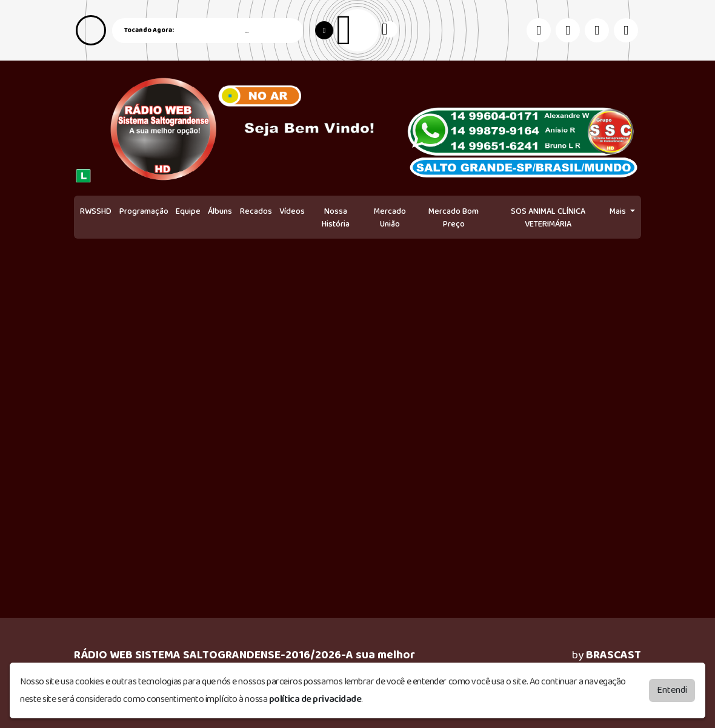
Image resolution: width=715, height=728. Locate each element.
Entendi (672, 690)
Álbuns (220, 211)
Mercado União (390, 218)
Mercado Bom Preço (454, 218)
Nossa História (336, 218)
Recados (256, 211)
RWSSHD (96, 211)
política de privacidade (315, 699)
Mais (619, 211)
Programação (144, 211)
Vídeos (292, 211)
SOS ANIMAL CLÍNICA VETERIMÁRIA (548, 218)
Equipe (188, 211)
